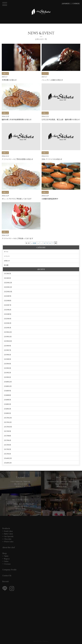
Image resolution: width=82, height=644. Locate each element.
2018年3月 (7, 404)
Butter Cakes (8, 534)
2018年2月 (7, 409)
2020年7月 (8, 305)
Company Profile (9, 570)
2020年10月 (8, 292)
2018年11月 (8, 386)
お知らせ (7, 261)
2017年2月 (7, 449)
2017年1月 (7, 454)
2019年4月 (7, 364)
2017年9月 (7, 431)
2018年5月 (7, 400)
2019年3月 (7, 368)
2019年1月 (7, 377)
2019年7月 (7, 350)
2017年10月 (8, 427)
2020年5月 (8, 314)
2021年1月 (7, 278)
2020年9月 (8, 296)
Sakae (6, 561)
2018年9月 (7, 391)
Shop (4, 553)
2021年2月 (7, 273)
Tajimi (6, 556)
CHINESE (76, 4)
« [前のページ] (38, 243)
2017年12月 (8, 418)
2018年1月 (7, 413)
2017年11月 (8, 422)
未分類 (6, 265)
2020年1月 (8, 328)
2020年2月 (8, 323)
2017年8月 (7, 436)
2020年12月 (8, 283)
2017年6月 (7, 440)
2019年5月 (7, 359)
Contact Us (7, 575)
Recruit (5, 581)
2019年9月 (7, 346)
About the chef (9, 547)
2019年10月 (8, 341)
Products (6, 528)
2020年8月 (8, 300)
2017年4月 (7, 445)
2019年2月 (7, 373)
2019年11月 (8, 337)
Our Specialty (9, 536)
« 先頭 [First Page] (34, 243)
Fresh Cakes (8, 531)
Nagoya (7, 559)
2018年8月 (7, 395)
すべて (6, 252)
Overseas (7, 564)
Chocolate (8, 539)
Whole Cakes (9, 542)
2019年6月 (7, 355)
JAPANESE (66, 4)
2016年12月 (8, 458)
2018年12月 (8, 382)
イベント (7, 256)
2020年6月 (8, 310)
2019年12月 (8, 332)
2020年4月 (8, 319)
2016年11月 (8, 463)
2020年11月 (8, 287)
